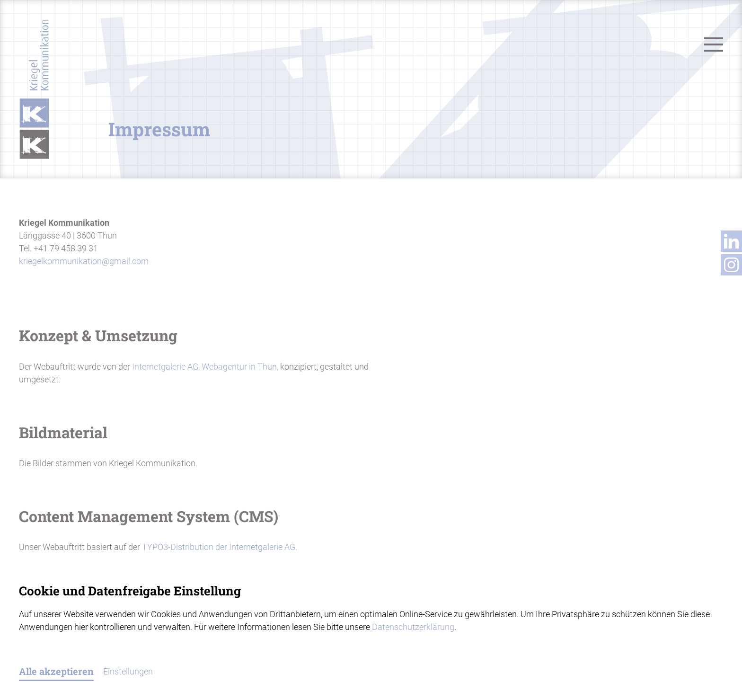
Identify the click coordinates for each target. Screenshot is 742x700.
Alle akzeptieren (56, 671)
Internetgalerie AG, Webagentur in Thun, (204, 367)
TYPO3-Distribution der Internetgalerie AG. (220, 547)
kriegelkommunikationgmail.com (84, 261)
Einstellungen (128, 671)
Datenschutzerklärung (413, 627)
